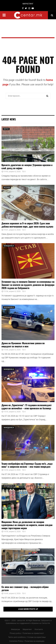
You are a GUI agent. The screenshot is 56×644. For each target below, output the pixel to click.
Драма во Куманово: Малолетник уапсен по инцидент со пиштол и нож (23, 345)
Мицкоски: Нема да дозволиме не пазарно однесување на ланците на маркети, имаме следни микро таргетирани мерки (27, 525)
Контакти (39, 629)
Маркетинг (27, 629)
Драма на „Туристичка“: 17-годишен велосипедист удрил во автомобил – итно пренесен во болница (27, 407)
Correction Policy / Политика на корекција (27, 641)
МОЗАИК (7, 187)
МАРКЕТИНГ (28, 4)
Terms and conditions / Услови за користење (27, 637)
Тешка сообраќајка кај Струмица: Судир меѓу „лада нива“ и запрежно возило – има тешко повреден (27, 465)
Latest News (9, 119)
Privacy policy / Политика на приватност (27, 633)
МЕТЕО (6, 129)
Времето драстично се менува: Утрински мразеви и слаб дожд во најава (27, 167)
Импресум (15, 629)
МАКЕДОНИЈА (9, 246)
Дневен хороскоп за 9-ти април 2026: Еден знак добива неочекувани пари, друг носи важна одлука (27, 225)
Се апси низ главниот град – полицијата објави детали (25, 588)
